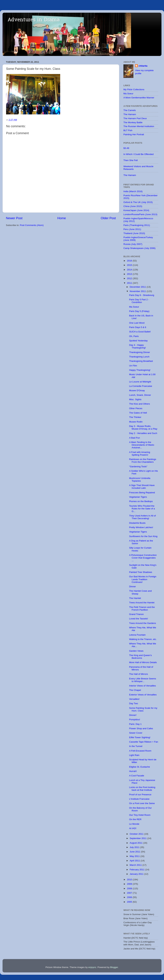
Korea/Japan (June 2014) (136, 210)
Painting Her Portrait (134, 134)
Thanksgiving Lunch (139, 357)
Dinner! (133, 715)
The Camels (130, 110)
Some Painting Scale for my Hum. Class (143, 709)
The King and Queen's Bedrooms (140, 657)
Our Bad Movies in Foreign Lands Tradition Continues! (143, 579)
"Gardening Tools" (138, 467)
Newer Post (14, 218)
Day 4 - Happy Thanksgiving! (137, 346)
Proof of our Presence (140, 795)
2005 (130, 902)
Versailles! (134, 699)
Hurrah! (133, 771)
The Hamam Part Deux (135, 118)
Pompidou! (135, 719)
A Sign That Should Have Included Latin (142, 487)
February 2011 (137, 870)
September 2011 (138, 838)
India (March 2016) (133, 191)
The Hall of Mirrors (139, 674)
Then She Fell (131, 160)
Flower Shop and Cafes (141, 728)
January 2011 (137, 874)
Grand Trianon (136, 614)
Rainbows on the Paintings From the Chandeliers (143, 461)
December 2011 (138, 287)
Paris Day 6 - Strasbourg (142, 295)
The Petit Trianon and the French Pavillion (142, 608)
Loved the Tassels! (139, 619)
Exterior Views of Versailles (143, 695)
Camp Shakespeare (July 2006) (139, 248)
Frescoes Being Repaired (142, 493)
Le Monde (134, 824)
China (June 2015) (133, 206)
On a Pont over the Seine (142, 803)
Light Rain (134, 755)
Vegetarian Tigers (138, 497)
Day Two (134, 703)
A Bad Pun (135, 438)
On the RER (135, 819)
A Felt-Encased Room (140, 751)
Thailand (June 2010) (134, 233)
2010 (130, 880)
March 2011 (136, 865)
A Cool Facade (137, 776)
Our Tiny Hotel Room (140, 815)
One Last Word (137, 323)
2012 (130, 278)
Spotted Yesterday (138, 341)
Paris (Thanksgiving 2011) (137, 225)
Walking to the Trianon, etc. (143, 639)
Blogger (114, 967)
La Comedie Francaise (141, 386)
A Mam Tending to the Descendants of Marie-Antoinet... (142, 445)
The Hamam (130, 114)
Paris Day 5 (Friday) (139, 311)
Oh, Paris (134, 336)
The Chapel (135, 690)
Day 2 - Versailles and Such (143, 433)
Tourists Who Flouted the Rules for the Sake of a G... (142, 509)
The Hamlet (135, 598)
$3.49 (126, 148)
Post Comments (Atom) (32, 225)
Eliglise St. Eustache (140, 767)
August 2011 (136, 843)
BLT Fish (128, 130)
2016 (130, 261)
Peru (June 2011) (132, 229)
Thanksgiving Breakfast (141, 361)
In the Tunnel (136, 746)
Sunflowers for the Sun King (143, 536)
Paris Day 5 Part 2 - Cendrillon (139, 301)
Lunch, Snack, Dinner (140, 395)
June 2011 (135, 852)
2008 (130, 888)
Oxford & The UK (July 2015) (138, 202)
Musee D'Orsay (137, 390)
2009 (130, 884)
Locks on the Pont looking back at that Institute (142, 789)
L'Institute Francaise (139, 799)
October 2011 (137, 834)
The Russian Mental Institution (139, 126)
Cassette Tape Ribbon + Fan (144, 742)
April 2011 (135, 861)
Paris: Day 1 (135, 724)
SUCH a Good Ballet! (140, 332)
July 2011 (135, 847)
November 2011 (138, 291)
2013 (130, 274)
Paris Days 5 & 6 (138, 327)
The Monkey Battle (133, 122)
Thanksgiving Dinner (140, 352)
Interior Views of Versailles (143, 686)
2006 (130, 897)
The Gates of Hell (138, 413)
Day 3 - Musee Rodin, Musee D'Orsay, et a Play (143, 427)
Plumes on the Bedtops (141, 501)
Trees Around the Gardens (143, 623)
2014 (130, 270)
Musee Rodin (136, 422)
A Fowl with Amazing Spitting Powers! (140, 453)
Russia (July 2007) (133, 244)
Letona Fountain (137, 635)
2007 (130, 893)
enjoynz (92, 967)
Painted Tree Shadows (141, 572)
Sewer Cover (136, 733)
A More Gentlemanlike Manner (139, 98)
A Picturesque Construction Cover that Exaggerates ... (143, 558)
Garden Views (136, 651)
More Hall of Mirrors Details (143, 662)
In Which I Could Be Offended (138, 154)
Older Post (108, 218)
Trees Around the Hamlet (142, 603)
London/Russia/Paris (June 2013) (140, 214)
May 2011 (135, 856)
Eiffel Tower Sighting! (140, 737)
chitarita (143, 66)
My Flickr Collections (134, 89)
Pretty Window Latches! (141, 527)
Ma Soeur (128, 94)
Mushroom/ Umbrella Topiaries (140, 480)
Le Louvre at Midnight (140, 382)
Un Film (133, 366)
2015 (130, 265)
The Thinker (135, 417)
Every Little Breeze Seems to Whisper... (143, 680)
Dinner (133, 586)
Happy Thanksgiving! (140, 370)
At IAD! (133, 828)
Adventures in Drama (34, 20)
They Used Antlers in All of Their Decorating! (143, 517)
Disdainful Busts (137, 523)
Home (62, 218)
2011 (130, 283)
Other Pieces (136, 408)
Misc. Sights (135, 399)
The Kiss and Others (140, 404)
